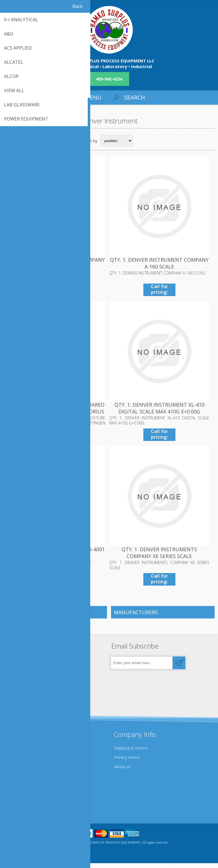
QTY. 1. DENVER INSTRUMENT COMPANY (56, 261)
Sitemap (15, 808)
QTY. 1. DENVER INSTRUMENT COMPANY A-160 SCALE (162, 265)
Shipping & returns (131, 753)
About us (122, 771)
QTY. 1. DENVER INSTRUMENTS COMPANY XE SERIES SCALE (162, 558)
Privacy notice (127, 762)
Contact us (18, 799)
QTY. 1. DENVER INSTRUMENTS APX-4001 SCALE (56, 558)
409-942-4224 (109, 79)
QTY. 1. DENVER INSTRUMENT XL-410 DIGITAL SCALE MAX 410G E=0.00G (162, 411)
